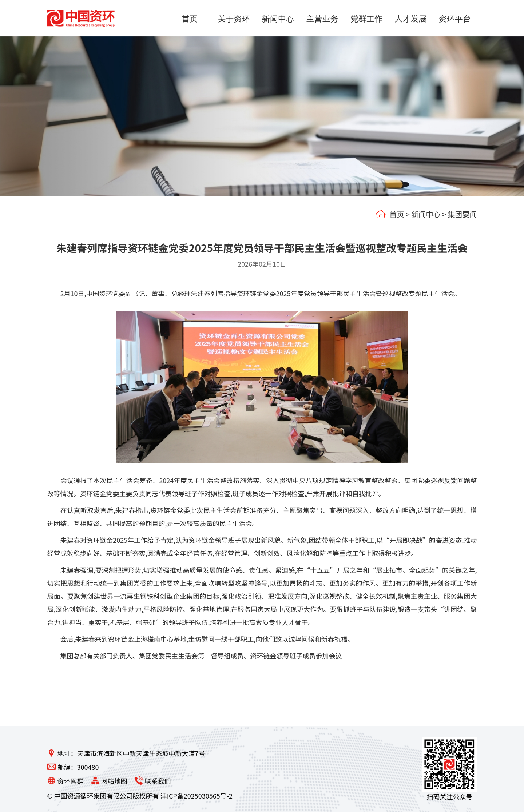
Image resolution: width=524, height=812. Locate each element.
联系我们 (158, 781)
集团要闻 (462, 214)
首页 (397, 214)
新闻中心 (426, 214)
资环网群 (71, 781)
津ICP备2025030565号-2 (196, 796)
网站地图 (114, 781)
